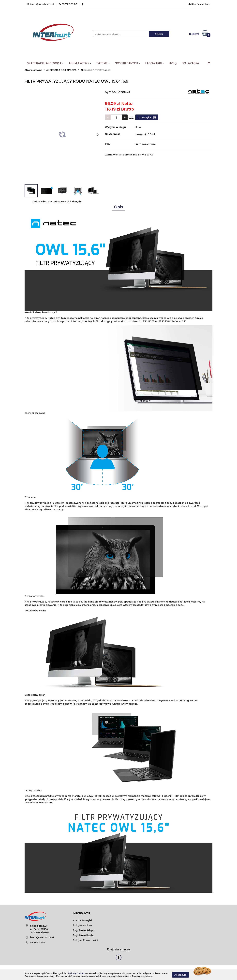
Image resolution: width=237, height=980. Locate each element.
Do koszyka (147, 117)
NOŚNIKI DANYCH (128, 63)
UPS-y (173, 63)
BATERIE (103, 63)
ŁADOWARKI (155, 63)
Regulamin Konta (83, 935)
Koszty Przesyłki (82, 920)
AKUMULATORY (80, 63)
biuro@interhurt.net (42, 937)
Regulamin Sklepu (84, 930)
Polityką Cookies (76, 973)
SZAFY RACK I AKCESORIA (45, 63)
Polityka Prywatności (85, 940)
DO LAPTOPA (190, 63)
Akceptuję (180, 975)
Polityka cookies (82, 925)
